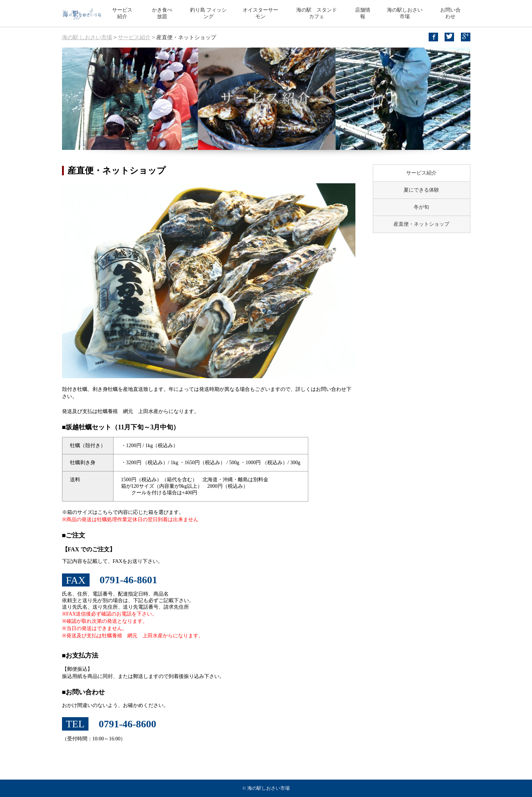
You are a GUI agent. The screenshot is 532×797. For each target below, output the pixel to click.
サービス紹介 (122, 13)
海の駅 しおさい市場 (87, 37)
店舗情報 (363, 13)
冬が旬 (421, 207)
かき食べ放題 (162, 13)
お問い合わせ (450, 13)
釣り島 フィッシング (209, 13)
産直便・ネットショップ (421, 224)
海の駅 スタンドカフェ (317, 13)
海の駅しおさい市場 (405, 13)
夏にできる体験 (421, 190)
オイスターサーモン (260, 13)
